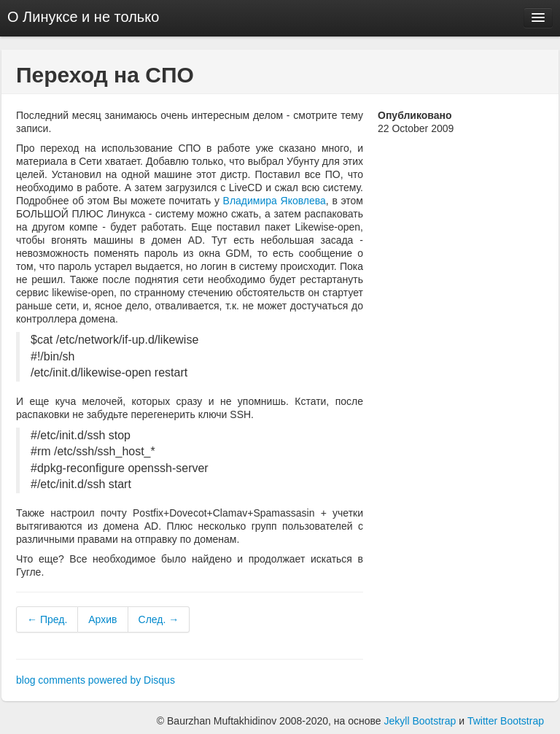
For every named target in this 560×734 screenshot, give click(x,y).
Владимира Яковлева (275, 201)
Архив (102, 619)
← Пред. (47, 619)
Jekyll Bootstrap (420, 721)
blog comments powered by (96, 680)
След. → (159, 619)
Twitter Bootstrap (506, 721)
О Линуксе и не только (83, 17)
